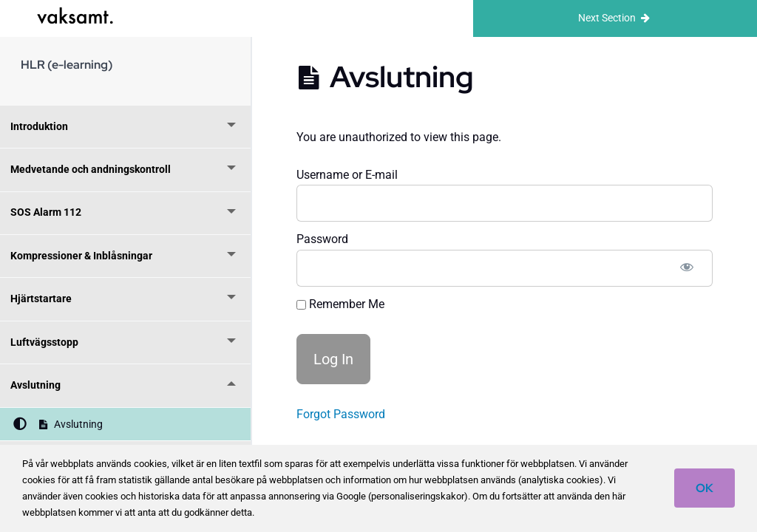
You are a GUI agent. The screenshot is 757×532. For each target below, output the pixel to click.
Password (322, 239)
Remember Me (340, 304)
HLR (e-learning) (67, 65)
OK (705, 488)
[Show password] (687, 268)
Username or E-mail (347, 175)
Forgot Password (341, 414)
